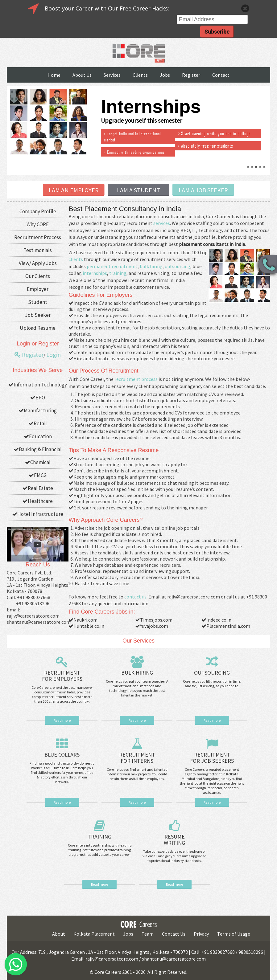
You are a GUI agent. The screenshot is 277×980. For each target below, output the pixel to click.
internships (95, 273)
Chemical (38, 462)
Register (191, 75)
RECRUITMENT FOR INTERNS (137, 758)
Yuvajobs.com (152, 626)
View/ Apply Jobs (38, 263)
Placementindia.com (226, 626)
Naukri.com (83, 620)
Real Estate (38, 488)
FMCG (38, 475)
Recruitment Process (38, 237)
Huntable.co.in (86, 626)
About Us (82, 75)
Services (112, 75)
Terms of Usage (234, 934)
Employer (38, 289)
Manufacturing (38, 410)
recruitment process (136, 379)
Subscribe (217, 32)
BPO (38, 398)
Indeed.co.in (216, 620)
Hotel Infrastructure (38, 514)
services (162, 223)
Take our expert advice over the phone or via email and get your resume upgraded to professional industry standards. (174, 856)
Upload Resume (38, 328)
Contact (221, 75)
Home (54, 75)
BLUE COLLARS (62, 755)
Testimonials (38, 250)
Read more (62, 720)
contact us (135, 597)
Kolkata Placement (94, 934)
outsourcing (178, 266)
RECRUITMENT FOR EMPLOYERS (62, 676)
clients (76, 259)
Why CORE (38, 224)
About (59, 934)
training (118, 273)
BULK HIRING (137, 673)
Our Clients (38, 276)
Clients (140, 75)
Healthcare (38, 501)
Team (148, 934)
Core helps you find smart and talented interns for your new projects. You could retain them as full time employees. (137, 774)
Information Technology (38, 385)
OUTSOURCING (212, 673)
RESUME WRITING (174, 840)
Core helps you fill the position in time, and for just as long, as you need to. (212, 684)
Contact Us (174, 934)
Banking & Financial (38, 449)
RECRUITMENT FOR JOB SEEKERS (212, 758)
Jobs (165, 75)
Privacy (201, 934)
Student (38, 302)
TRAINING (99, 837)
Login (54, 355)
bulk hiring (151, 266)
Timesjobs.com (154, 620)
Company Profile (38, 211)
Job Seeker (38, 315)
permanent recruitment (112, 266)
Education (38, 436)
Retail (38, 423)
